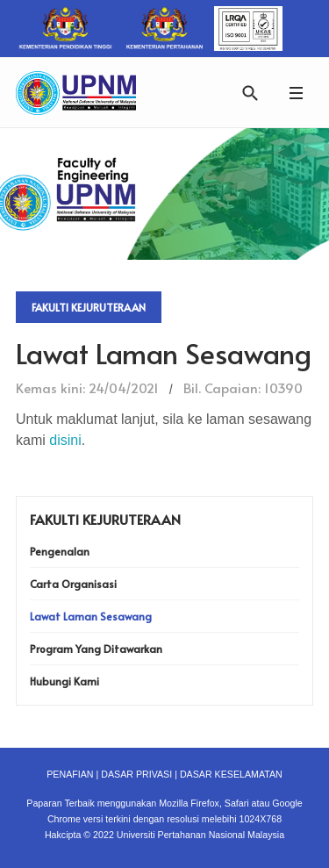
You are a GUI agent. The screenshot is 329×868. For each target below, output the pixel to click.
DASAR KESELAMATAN (231, 774)
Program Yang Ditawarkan (96, 649)
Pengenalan (60, 551)
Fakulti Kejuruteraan (89, 307)
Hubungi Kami (64, 681)
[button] (296, 93)
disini (65, 440)
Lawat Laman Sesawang (91, 616)
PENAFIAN (70, 774)
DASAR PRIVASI (136, 774)
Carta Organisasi (73, 584)
